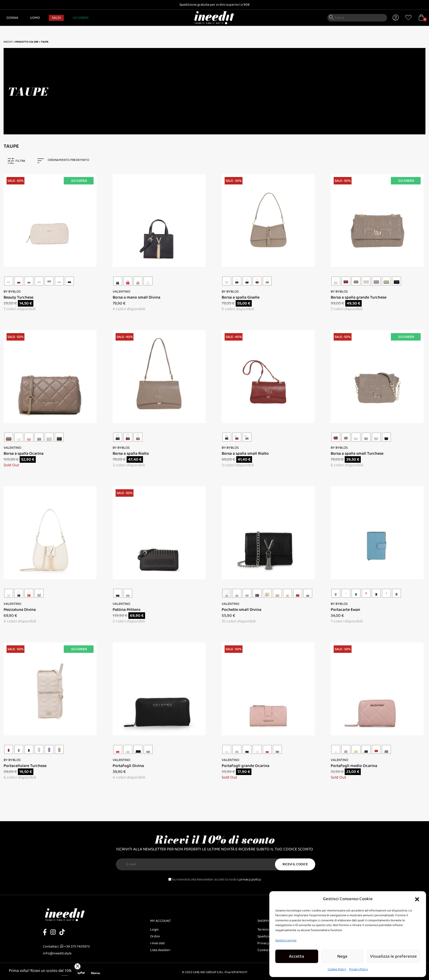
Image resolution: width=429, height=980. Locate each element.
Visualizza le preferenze (393, 956)
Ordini (155, 936)
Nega (342, 956)
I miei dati (157, 943)
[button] (417, 899)
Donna (12, 18)
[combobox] (66, 161)
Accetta (297, 956)
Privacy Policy (359, 969)
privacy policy (250, 879)
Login (154, 929)
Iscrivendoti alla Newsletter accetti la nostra (215, 879)
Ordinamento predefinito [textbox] (69, 160)
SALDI (56, 18)
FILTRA (20, 161)
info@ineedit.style (57, 953)
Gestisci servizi (286, 940)
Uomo (35, 18)
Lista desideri (160, 950)
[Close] (77, 966)
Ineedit (8, 42)
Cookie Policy (337, 969)
